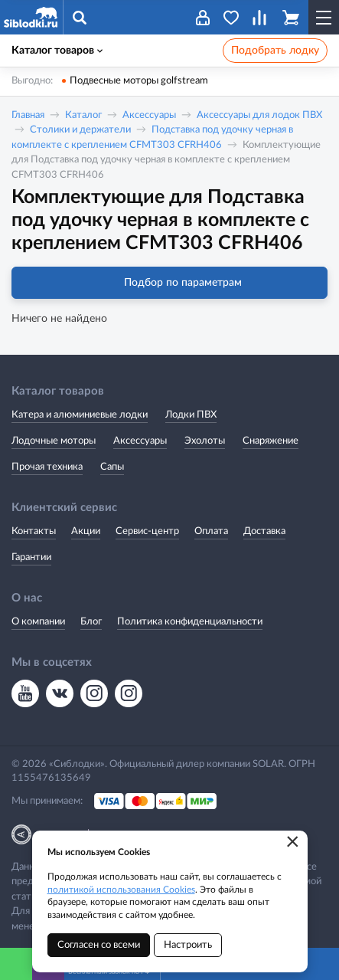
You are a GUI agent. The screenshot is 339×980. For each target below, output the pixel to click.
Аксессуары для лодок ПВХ (259, 115)
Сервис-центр (147, 531)
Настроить (188, 945)
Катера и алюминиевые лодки (80, 415)
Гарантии (31, 557)
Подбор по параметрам (169, 283)
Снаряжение (271, 441)
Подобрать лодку (275, 51)
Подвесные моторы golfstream (139, 81)
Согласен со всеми (99, 945)
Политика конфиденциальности (190, 622)
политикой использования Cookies (121, 890)
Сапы (112, 467)
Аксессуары (149, 115)
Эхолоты (205, 441)
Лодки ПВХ (191, 415)
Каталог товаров (57, 51)
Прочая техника (47, 467)
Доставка (264, 531)
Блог (91, 622)
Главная (28, 115)
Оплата (211, 531)
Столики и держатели (80, 130)
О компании (38, 622)
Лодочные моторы (54, 441)
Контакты (34, 531)
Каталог (83, 115)
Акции (86, 531)
